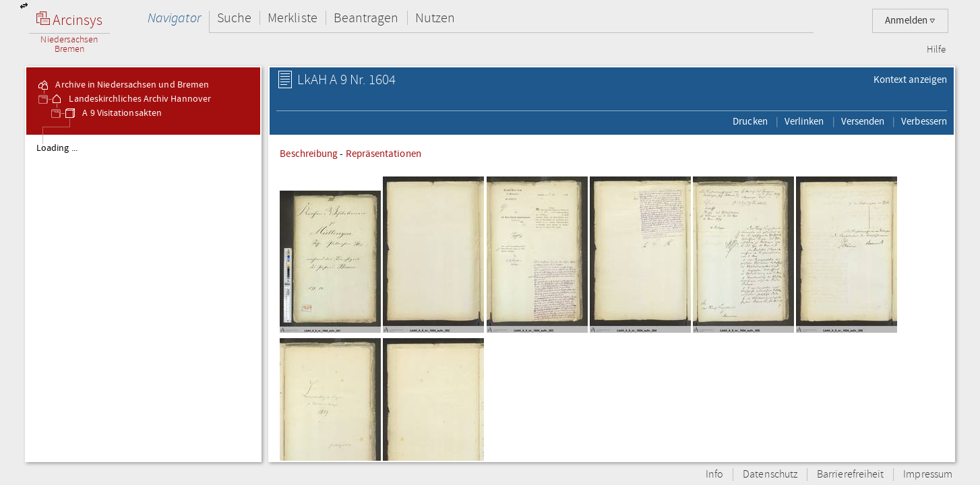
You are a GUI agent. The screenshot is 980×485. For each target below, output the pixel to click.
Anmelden (910, 21)
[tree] (143, 298)
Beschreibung (309, 154)
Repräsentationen (384, 154)
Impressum (928, 475)
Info (714, 475)
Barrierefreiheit (850, 475)
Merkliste (293, 18)
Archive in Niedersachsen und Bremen (123, 85)
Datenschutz (770, 475)
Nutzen (435, 18)
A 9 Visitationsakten (113, 113)
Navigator (174, 18)
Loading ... (57, 148)
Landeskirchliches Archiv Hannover (130, 99)
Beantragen (366, 18)
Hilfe (936, 50)
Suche (234, 18)
